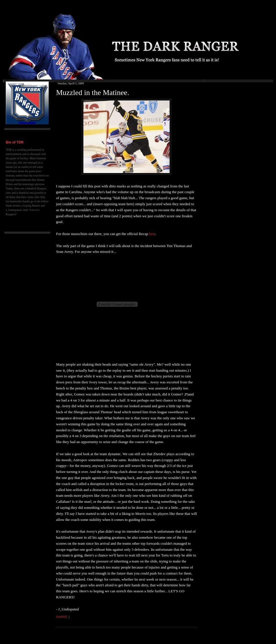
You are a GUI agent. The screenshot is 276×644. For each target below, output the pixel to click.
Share (62, 617)
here (152, 234)
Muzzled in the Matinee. (93, 93)
